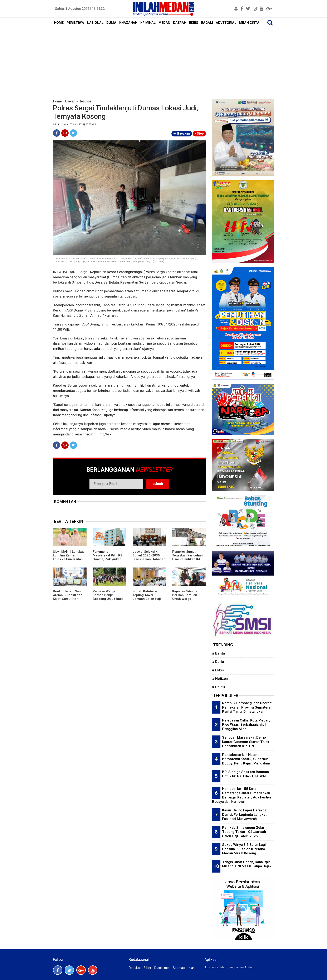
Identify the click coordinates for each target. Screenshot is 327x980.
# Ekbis (218, 670)
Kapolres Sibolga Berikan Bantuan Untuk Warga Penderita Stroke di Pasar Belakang (187, 599)
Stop (199, 134)
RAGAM (207, 23)
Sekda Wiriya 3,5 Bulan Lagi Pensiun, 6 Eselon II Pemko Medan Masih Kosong (244, 849)
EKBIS (194, 23)
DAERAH (180, 23)
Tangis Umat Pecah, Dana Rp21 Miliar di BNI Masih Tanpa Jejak (247, 864)
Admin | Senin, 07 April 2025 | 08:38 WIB (74, 124)
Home (57, 101)
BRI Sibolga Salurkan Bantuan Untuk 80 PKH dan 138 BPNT (245, 774)
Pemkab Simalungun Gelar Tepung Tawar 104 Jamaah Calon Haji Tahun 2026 (244, 832)
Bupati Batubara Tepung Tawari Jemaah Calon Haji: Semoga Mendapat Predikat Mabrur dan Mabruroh (148, 601)
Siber (147, 968)
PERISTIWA (75, 23)
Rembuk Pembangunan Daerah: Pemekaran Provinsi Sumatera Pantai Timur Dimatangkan (247, 707)
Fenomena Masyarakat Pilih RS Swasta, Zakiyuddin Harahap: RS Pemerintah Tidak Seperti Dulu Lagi (108, 561)
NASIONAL (95, 23)
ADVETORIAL (226, 23)
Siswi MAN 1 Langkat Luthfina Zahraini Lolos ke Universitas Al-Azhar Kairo (68, 557)
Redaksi (135, 968)
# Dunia (218, 662)
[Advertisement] (163, 59)
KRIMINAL (148, 23)
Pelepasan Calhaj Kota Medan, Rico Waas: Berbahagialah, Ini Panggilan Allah (246, 725)
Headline (85, 101)
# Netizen (220, 679)
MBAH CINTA (249, 23)
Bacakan (182, 134)
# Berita (218, 653)
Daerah (70, 101)
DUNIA (111, 23)
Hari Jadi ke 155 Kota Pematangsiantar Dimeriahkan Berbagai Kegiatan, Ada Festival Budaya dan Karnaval (242, 795)
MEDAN (164, 23)
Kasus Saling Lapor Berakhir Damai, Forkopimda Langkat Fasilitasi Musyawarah (244, 814)
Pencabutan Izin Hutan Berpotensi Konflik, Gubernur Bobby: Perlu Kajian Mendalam (246, 759)
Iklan (191, 968)
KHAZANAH (128, 23)
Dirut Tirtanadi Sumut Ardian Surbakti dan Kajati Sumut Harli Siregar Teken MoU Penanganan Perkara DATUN (69, 601)
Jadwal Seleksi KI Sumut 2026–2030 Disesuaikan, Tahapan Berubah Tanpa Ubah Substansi (149, 559)
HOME (59, 23)
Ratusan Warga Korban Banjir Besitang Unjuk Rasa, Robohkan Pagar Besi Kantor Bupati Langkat (109, 599)
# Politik (219, 687)
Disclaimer (162, 968)
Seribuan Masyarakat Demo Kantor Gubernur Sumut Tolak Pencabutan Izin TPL (246, 742)
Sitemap (179, 968)
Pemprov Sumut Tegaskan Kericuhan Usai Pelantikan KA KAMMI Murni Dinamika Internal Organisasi (187, 561)
